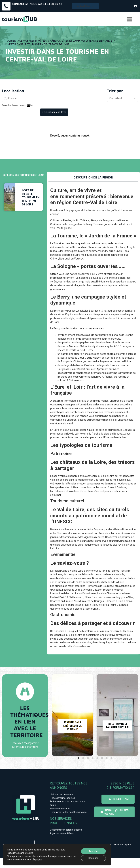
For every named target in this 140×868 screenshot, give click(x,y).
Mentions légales (123, 845)
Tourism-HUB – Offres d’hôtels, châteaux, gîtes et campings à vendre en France (59, 41)
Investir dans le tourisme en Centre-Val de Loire (31, 197)
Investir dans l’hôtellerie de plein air (72, 726)
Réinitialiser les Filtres (54, 112)
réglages (40, 859)
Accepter (92, 850)
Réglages (92, 858)
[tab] (93, 178)
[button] (130, 19)
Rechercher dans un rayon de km (17, 105)
